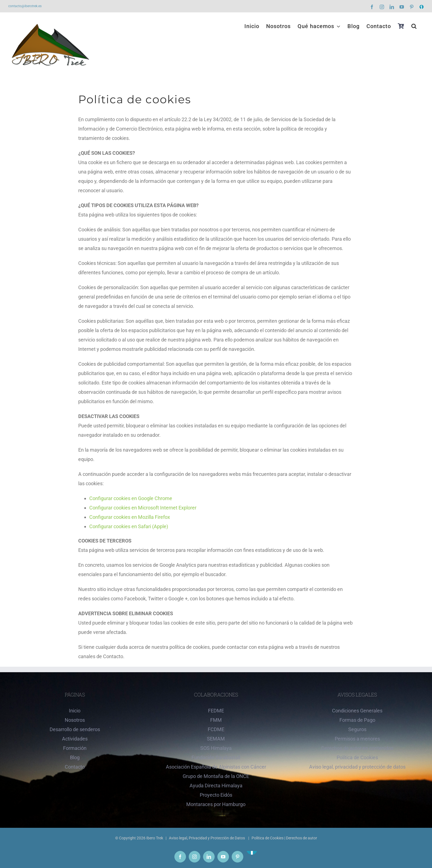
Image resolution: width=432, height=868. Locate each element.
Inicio (75, 711)
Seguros (357, 729)
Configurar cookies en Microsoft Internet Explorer (143, 508)
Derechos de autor (302, 838)
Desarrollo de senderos (75, 729)
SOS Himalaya (216, 748)
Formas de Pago (357, 720)
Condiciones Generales (357, 711)
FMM (216, 720)
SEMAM (216, 739)
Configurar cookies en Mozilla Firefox (130, 517)
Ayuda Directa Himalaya (216, 786)
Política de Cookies (357, 757)
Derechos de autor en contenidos (357, 748)
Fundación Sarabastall (216, 757)
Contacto (75, 767)
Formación (75, 748)
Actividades (75, 739)
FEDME (216, 711)
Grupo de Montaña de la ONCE (216, 776)
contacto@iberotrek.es (25, 6)
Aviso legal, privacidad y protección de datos (357, 767)
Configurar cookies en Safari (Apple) (129, 526)
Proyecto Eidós (216, 795)
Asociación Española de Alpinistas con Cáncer (216, 767)
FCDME (216, 729)
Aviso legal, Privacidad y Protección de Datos (207, 838)
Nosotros (75, 720)
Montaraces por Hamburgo (216, 804)
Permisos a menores (357, 739)
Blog (75, 757)
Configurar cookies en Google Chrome (131, 498)
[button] (414, 26)
